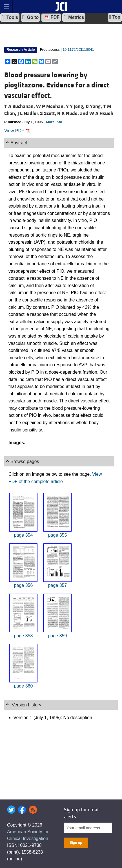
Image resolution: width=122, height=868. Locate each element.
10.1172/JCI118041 (78, 49)
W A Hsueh (101, 114)
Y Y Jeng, (76, 106)
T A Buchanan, (20, 106)
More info (54, 122)
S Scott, (49, 114)
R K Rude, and (73, 114)
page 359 (58, 636)
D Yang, (94, 106)
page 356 (24, 585)
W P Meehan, (51, 106)
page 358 (24, 636)
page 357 (58, 585)
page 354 (24, 535)
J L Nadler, (29, 114)
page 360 (24, 686)
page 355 (58, 535)
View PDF (17, 131)
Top (115, 17)
